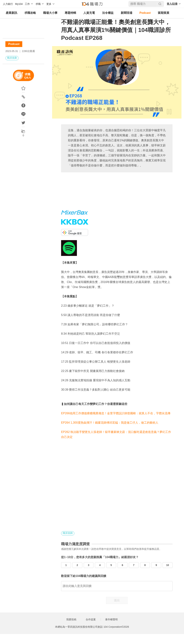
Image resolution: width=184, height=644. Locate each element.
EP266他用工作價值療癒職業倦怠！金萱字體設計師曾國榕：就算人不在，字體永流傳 (116, 413)
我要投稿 (71, 619)
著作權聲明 (111, 619)
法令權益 (108, 13)
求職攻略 (30, 13)
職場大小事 (50, 13)
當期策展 (164, 13)
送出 (117, 600)
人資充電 (89, 13)
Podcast (145, 13)
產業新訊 (11, 13)
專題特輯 (70, 13)
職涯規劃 (12, 58)
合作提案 (91, 619)
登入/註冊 (172, 4)
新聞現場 (126, 13)
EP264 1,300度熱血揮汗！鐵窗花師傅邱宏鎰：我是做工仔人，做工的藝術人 (110, 423)
